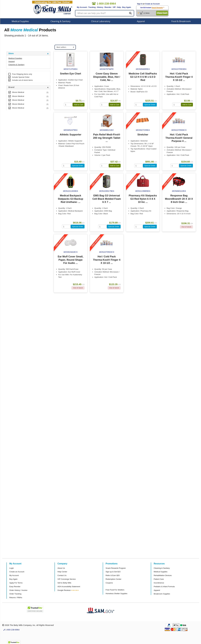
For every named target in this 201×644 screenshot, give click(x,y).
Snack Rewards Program (116, 568)
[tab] (28, 53)
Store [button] (11, 53)
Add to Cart (79, 105)
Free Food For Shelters (115, 590)
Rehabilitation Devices (163, 575)
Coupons (109, 583)
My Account (82, 7)
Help (119, 7)
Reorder (108, 7)
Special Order (150, 105)
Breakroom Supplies (162, 594)
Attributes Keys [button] (16, 157)
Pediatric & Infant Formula (164, 587)
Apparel (141, 21)
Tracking (92, 7)
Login (12, 568)
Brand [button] (11, 87)
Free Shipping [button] (15, 139)
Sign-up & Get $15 (113, 572)
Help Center (62, 572)
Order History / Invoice (18, 590)
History (100, 7)
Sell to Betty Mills (64, 583)
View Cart (162, 13)
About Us (61, 568)
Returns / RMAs (16, 598)
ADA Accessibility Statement (69, 587)
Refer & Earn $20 (113, 575)
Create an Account (152, 4)
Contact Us (62, 575)
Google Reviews (64, 590)
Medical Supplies (20, 21)
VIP (114, 7)
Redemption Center (113, 579)
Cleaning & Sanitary (60, 21)
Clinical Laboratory (101, 21)
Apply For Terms (16, 583)
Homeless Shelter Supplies (117, 594)
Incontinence (159, 583)
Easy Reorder (15, 587)
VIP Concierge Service (66, 579)
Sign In (140, 4)
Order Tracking (15, 594)
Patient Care (159, 579)
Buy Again (127, 7)
